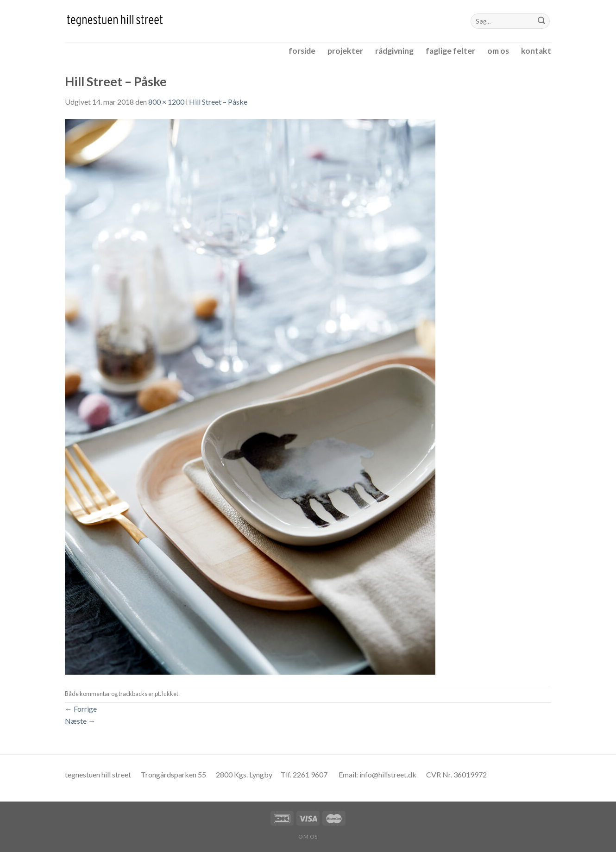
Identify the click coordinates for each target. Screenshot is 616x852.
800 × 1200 (166, 102)
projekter (345, 51)
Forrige (81, 709)
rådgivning (394, 51)
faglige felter (450, 51)
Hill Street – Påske (218, 102)
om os (498, 51)
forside (302, 51)
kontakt (536, 51)
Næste (80, 721)
